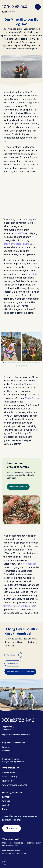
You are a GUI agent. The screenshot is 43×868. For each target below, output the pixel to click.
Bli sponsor (12, 828)
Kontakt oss (13, 655)
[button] (39, 347)
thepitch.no (22, 762)
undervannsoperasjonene (16, 244)
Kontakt (6, 797)
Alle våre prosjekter (18, 487)
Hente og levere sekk (13, 793)
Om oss (6, 801)
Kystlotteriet (32, 274)
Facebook (6, 750)
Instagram (6, 747)
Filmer (5, 809)
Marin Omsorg (32, 398)
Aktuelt (6, 805)
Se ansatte (13, 663)
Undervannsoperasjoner (15, 785)
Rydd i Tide (20, 233)
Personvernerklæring (11, 759)
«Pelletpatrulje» (28, 564)
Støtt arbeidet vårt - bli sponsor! (20, 672)
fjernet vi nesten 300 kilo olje (18, 606)
